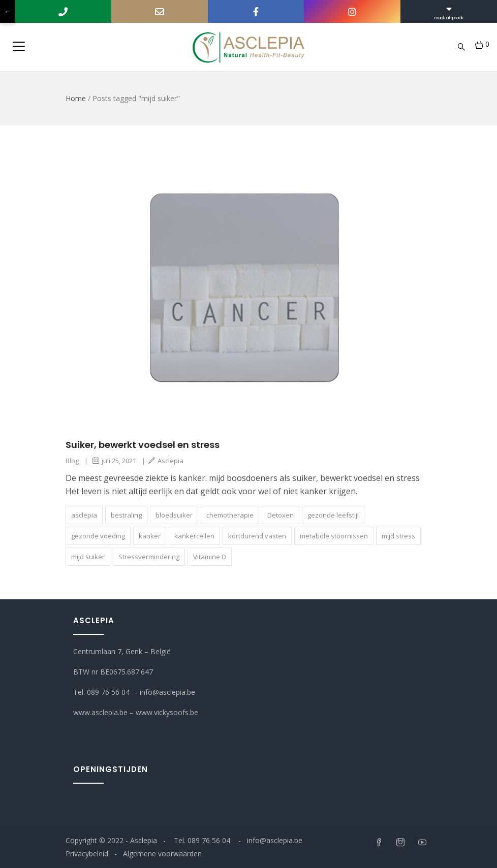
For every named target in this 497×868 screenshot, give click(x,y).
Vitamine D (210, 557)
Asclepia (166, 461)
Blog (72, 461)
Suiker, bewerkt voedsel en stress (143, 445)
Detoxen (281, 515)
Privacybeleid (87, 854)
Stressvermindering (149, 557)
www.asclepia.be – (104, 712)
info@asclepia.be (168, 692)
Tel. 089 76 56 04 (101, 692)
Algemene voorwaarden (162, 854)
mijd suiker (88, 557)
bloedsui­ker (174, 515)
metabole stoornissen (334, 536)
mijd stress (398, 536)
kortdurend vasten (257, 536)
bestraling (126, 515)
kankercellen (194, 536)
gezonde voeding (98, 536)
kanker (150, 536)
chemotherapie (230, 515)
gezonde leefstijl (333, 515)
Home (76, 98)
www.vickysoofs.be (168, 712)
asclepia (84, 515)
